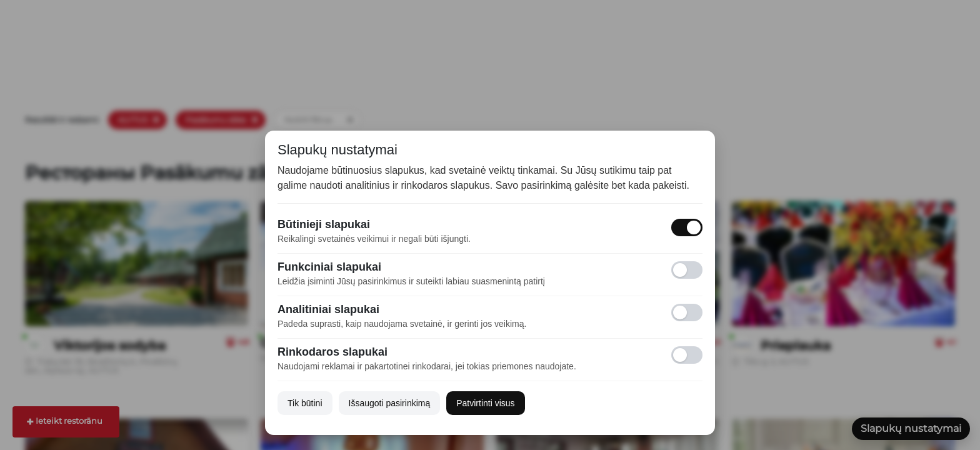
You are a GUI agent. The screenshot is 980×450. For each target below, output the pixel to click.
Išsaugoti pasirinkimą (390, 403)
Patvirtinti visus (485, 403)
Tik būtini (305, 403)
